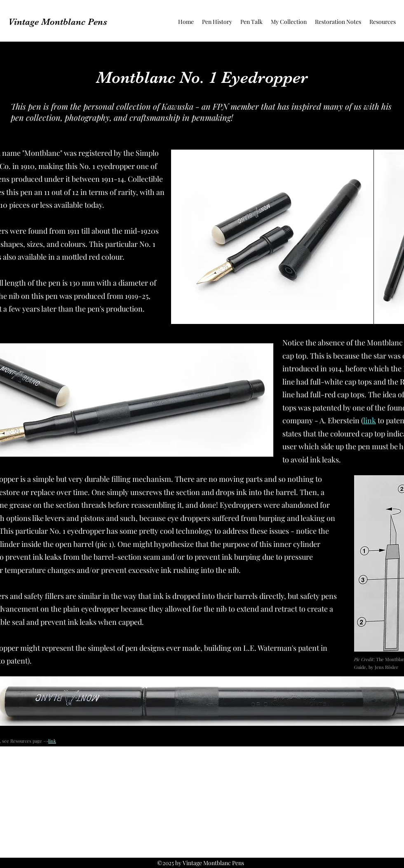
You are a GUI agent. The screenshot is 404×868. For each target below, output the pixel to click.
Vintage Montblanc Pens (58, 22)
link (370, 420)
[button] (217, 22)
